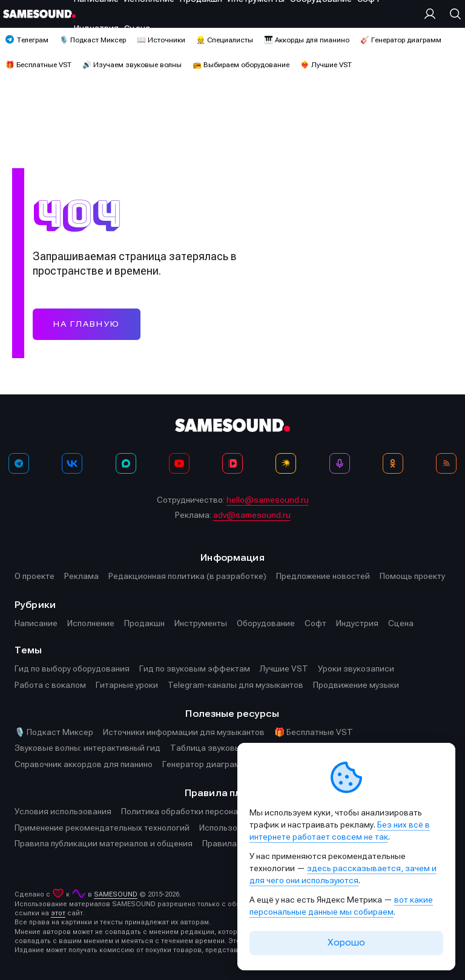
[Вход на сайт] (433, 14)
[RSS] (446, 463)
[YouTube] (179, 463)
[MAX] (126, 463)
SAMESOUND (116, 894)
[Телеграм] (19, 463)
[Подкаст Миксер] (340, 463)
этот (58, 913)
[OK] (393, 463)
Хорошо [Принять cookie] (346, 942)
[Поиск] (452, 14)
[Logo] (39, 14)
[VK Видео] (232, 463)
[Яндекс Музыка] (286, 463)
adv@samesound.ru (252, 515)
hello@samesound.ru (268, 500)
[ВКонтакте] (72, 463)
